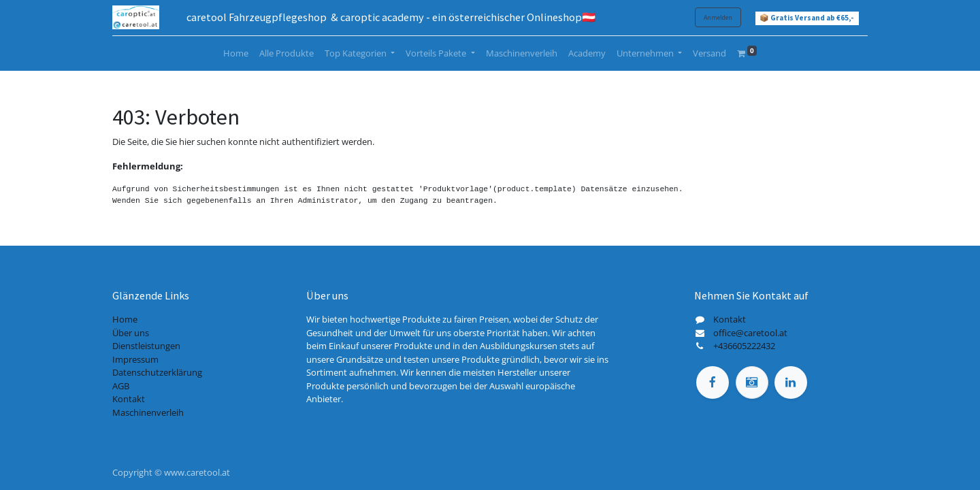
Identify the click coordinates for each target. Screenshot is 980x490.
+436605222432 (744, 346)
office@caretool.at (750, 333)
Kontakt (129, 399)
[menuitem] (236, 54)
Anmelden (718, 17)
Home (125, 319)
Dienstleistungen (146, 346)
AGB (121, 386)
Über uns (131, 333)
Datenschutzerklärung (157, 372)
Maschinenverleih (148, 412)
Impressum (135, 359)
